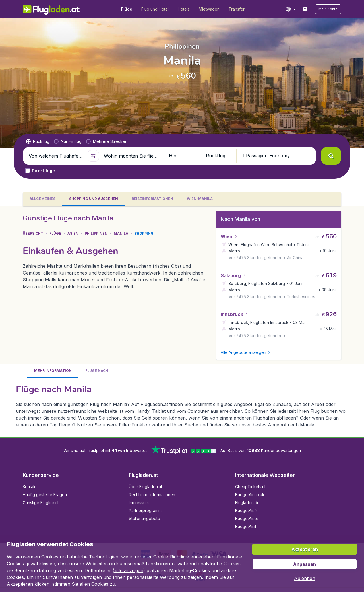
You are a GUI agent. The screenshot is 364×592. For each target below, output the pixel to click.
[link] (305, 9)
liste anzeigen (129, 570)
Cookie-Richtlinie (171, 557)
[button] (328, 9)
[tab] (43, 199)
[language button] (290, 9)
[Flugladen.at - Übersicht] (51, 9)
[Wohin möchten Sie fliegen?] (131, 156)
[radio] (38, 141)
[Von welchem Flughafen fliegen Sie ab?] (56, 156)
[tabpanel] (182, 322)
